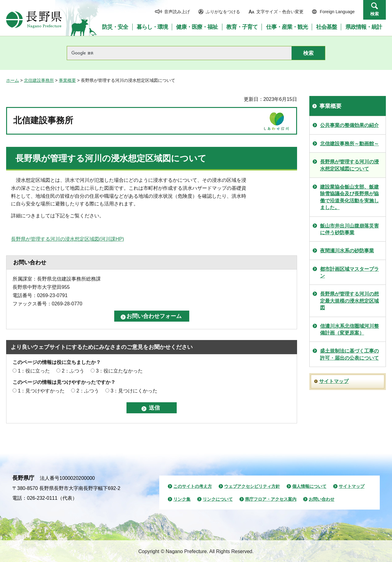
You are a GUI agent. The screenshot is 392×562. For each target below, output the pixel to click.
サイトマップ (334, 381)
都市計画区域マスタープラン (349, 272)
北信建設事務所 (39, 80)
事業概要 (67, 80)
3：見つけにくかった (134, 391)
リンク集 (182, 499)
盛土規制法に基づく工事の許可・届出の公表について (349, 354)
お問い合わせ (322, 499)
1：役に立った (34, 371)
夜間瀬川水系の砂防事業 (347, 251)
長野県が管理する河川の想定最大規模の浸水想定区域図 (349, 301)
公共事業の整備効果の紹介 (349, 125)
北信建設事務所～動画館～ (349, 144)
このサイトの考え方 (193, 486)
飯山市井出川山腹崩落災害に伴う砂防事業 (349, 229)
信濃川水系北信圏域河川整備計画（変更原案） (349, 329)
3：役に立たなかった (119, 371)
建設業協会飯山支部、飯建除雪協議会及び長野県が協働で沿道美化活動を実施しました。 (349, 197)
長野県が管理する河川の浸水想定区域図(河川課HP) (68, 239)
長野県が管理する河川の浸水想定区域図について (349, 165)
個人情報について (309, 486)
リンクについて (218, 499)
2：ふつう (73, 371)
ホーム (13, 80)
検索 (375, 14)
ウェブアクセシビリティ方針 (252, 486)
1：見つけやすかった (41, 391)
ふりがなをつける (223, 12)
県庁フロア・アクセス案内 (271, 499)
